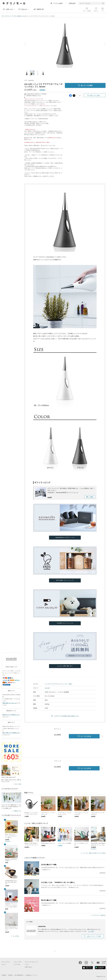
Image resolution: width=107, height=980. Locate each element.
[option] (65, 44)
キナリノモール (5, 16)
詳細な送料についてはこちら (10, 703)
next (103, 44)
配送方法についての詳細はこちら (11, 715)
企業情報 (4, 975)
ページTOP (55, 951)
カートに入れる (84, 736)
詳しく (90, 497)
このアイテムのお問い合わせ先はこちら (66, 716)
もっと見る (16, 936)
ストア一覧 (13, 16)
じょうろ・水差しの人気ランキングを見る (94, 853)
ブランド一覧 (17, 962)
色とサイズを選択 (85, 85)
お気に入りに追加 (95, 95)
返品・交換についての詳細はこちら (11, 733)
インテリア (48, 684)
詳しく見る (18, 784)
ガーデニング (57, 684)
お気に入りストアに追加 (94, 936)
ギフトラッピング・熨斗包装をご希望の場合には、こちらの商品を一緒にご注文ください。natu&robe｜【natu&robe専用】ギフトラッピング (71, 490)
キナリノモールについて (31, 962)
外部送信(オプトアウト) (32, 975)
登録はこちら (18, 811)
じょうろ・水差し (67, 684)
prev (27, 44)
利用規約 (10, 975)
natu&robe (19, 16)
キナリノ (4, 964)
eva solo (47, 688)
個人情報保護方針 (19, 975)
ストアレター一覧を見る (99, 915)
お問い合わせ (28, 967)
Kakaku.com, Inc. (101, 976)
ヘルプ (27, 964)
